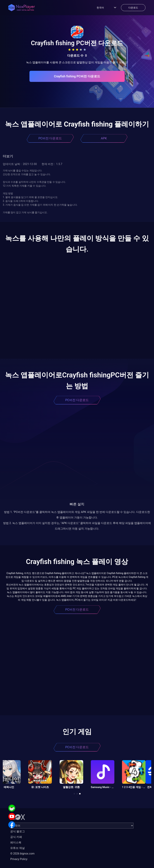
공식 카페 (16, 837)
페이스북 (16, 842)
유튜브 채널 (17, 848)
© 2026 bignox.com (22, 854)
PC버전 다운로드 (50, 138)
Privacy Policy (19, 859)
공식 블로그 (17, 831)
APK (104, 138)
